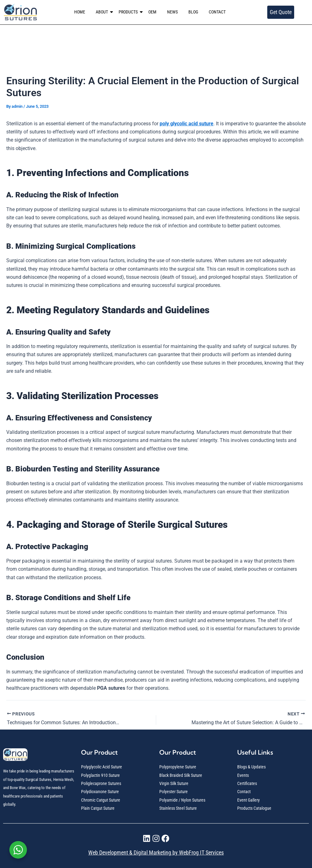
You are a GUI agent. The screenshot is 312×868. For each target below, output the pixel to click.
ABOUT (103, 12)
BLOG (193, 12)
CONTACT (217, 12)
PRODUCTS (129, 12)
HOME (80, 12)
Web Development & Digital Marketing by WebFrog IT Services (156, 853)
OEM (152, 12)
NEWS (172, 12)
